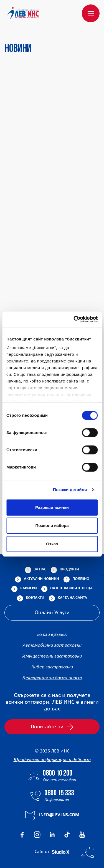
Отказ (52, 544)
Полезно (81, 579)
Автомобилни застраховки (52, 645)
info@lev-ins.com (59, 815)
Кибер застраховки (52, 667)
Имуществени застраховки (52, 656)
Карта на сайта (72, 598)
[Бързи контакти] (88, 852)
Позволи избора (52, 525)
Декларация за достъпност (52, 678)
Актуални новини (41, 579)
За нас (40, 569)
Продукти (69, 569)
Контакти (35, 598)
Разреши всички (52, 507)
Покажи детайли (70, 490)
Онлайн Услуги (52, 613)
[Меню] (91, 13)
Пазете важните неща (71, 588)
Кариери (29, 588)
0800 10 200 (58, 774)
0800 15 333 (59, 793)
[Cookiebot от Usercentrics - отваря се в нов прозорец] (74, 319)
